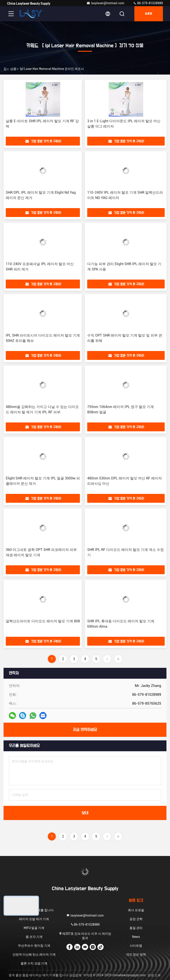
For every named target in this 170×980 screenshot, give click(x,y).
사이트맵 (136, 946)
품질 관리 (136, 928)
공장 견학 (136, 919)
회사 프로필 (136, 910)
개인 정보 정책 (136, 954)
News (136, 937)
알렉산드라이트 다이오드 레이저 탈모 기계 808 (43, 621)
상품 (13, 69)
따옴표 (149, 14)
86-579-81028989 (148, 3)
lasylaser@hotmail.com (105, 3)
